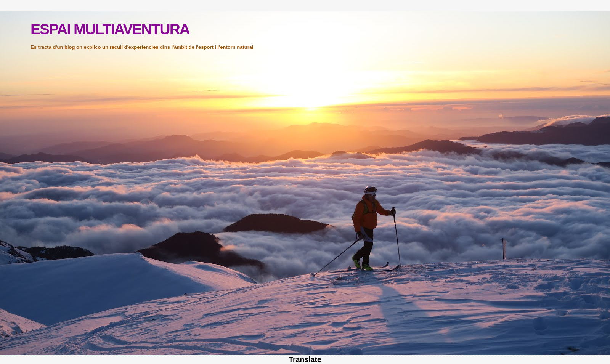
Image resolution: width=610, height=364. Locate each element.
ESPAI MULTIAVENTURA (110, 29)
